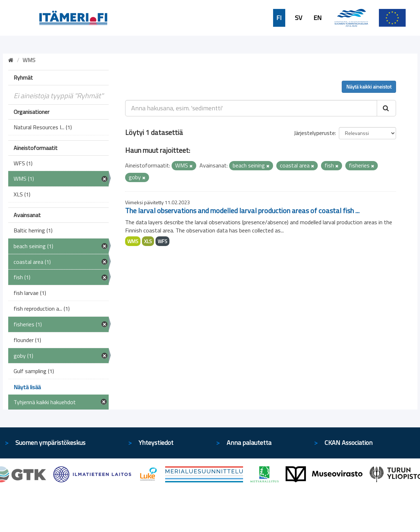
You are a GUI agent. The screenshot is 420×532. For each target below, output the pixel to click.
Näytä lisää (27, 387)
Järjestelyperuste (314, 133)
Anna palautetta (249, 443)
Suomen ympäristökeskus (50, 443)
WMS (133, 241)
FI (279, 18)
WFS (162, 241)
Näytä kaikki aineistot (369, 87)
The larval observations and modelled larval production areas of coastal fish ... (242, 210)
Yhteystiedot (156, 443)
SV (298, 18)
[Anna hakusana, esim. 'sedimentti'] (251, 108)
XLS (148, 241)
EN (318, 18)
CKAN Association (349, 443)
